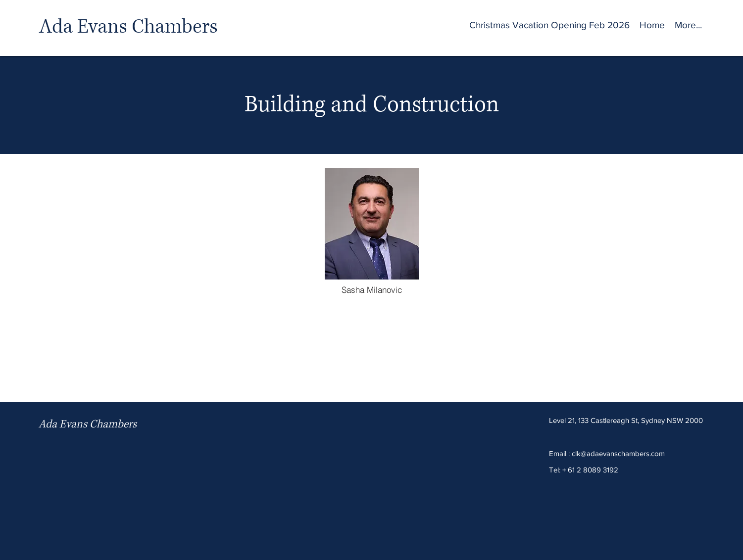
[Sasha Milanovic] (372, 289)
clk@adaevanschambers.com (618, 453)
